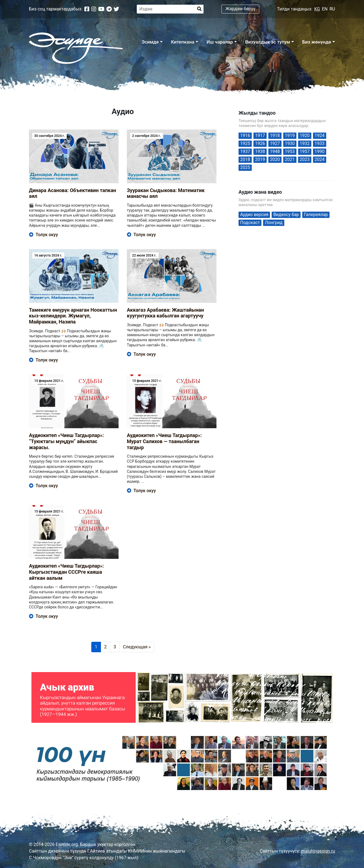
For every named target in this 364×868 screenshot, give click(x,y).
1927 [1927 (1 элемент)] (275, 143)
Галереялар (316, 215)
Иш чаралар (220, 42)
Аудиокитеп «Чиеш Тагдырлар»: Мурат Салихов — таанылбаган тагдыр (164, 441)
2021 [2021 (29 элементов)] (290, 159)
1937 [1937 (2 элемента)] (245, 151)
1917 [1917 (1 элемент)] (260, 135)
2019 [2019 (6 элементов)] (260, 159)
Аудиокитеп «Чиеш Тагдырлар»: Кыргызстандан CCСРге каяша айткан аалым (66, 572)
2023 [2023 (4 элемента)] (305, 159)
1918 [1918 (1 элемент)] (275, 135)
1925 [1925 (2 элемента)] (245, 143)
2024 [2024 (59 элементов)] (320, 159)
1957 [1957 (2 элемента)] (305, 151)
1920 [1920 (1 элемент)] (305, 135)
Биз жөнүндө (317, 42)
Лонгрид (274, 223)
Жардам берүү (241, 9)
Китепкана (183, 42)
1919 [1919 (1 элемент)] (290, 135)
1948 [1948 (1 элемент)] (275, 151)
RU (332, 9)
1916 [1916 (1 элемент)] (245, 135)
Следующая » (137, 647)
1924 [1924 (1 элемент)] (320, 135)
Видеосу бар (286, 215)
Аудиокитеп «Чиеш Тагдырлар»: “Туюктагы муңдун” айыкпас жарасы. (66, 441)
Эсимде (150, 42)
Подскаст (250, 223)
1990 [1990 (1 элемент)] (320, 151)
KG (317, 9)
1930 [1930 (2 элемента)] (290, 143)
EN (325, 9)
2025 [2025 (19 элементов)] (245, 167)
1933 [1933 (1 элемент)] (320, 143)
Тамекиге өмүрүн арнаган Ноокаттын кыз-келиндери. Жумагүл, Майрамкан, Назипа (73, 316)
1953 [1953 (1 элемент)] (290, 151)
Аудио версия (254, 215)
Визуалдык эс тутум (268, 42)
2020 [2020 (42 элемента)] (275, 159)
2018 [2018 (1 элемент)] (245, 159)
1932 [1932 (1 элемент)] (305, 143)
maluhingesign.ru (318, 851)
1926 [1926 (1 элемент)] (260, 143)
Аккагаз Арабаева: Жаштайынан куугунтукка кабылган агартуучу (165, 313)
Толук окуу (43, 235)
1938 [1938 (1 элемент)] (260, 151)
